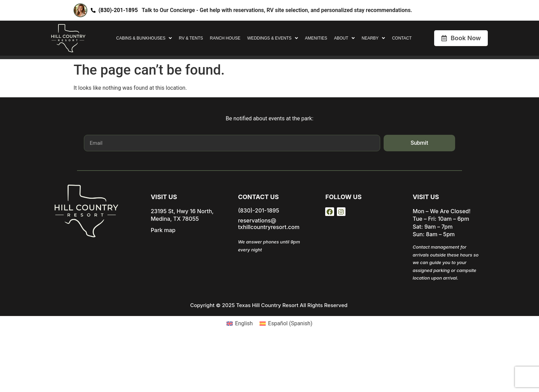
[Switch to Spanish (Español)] (286, 324)
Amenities (316, 38)
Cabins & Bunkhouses (144, 38)
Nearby (373, 38)
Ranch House (225, 38)
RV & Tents (191, 38)
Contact (402, 38)
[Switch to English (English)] (240, 324)
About (344, 38)
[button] (144, 38)
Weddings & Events (273, 38)
